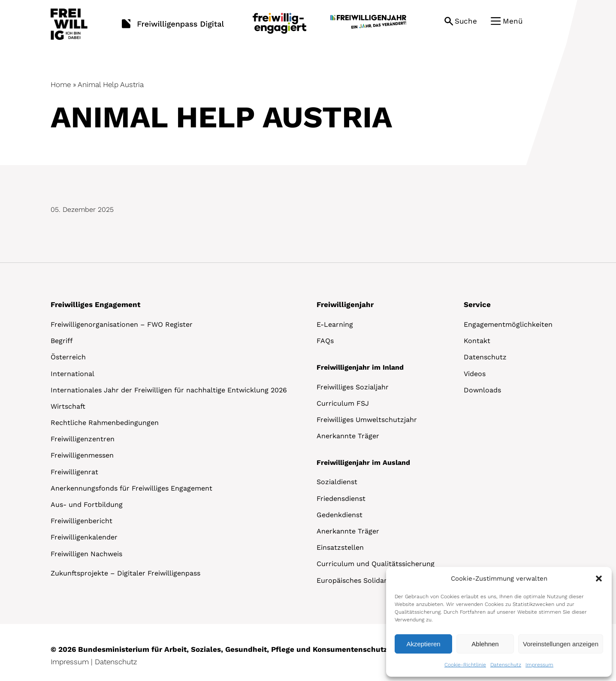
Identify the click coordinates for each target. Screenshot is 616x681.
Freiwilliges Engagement (95, 304)
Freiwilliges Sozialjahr (353, 387)
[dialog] (499, 622)
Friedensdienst (341, 499)
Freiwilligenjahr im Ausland (363, 463)
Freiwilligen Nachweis (86, 554)
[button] (599, 579)
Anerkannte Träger (348, 436)
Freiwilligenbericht (82, 521)
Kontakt (477, 341)
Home (61, 84)
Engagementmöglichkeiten (508, 324)
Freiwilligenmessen (82, 455)
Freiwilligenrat (74, 472)
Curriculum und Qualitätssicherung (376, 564)
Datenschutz (506, 665)
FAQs (325, 341)
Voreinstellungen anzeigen (561, 644)
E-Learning (335, 324)
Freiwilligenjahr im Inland (360, 367)
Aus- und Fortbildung (87, 505)
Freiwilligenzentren (83, 439)
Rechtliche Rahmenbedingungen (105, 423)
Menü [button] (513, 21)
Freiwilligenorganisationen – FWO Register (122, 324)
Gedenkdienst (340, 515)
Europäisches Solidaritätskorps (369, 580)
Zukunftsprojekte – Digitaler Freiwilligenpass (125, 573)
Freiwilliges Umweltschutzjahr (367, 420)
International (72, 374)
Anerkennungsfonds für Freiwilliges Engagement (131, 488)
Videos (475, 374)
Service (477, 304)
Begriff (62, 341)
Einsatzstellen (340, 547)
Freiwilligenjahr (345, 304)
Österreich (68, 357)
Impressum (539, 665)
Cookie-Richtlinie (465, 665)
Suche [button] (466, 21)
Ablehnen (485, 644)
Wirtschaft (68, 406)
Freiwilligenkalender (84, 537)
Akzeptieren (423, 644)
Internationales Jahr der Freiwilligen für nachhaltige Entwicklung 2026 (169, 390)
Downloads (482, 390)
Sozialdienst (337, 482)
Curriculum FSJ (343, 403)
